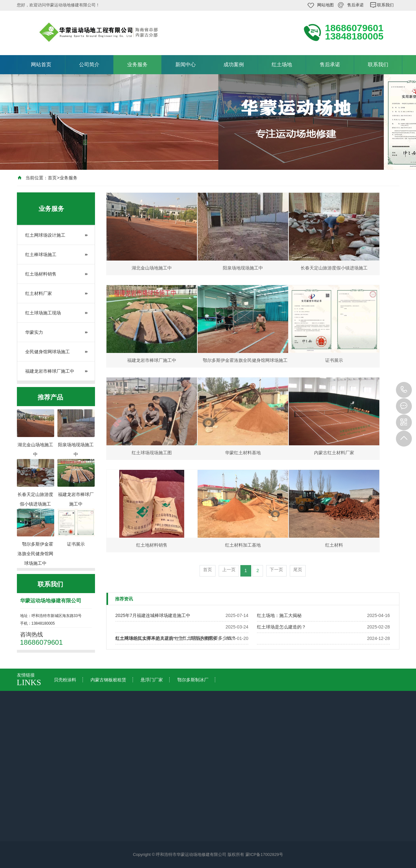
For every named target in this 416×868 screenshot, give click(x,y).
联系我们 (385, 5)
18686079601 (404, 390)
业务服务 (137, 65)
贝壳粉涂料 (65, 680)
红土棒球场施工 (41, 255)
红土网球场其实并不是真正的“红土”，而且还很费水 (166, 638)
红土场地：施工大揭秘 (279, 615)
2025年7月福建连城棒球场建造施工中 (153, 615)
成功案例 (234, 65)
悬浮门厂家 (152, 680)
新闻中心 (186, 65)
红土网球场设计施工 (45, 235)
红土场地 (282, 65)
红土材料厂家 (39, 293)
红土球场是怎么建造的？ (281, 627)
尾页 (298, 570)
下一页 (276, 570)
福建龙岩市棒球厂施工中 (50, 371)
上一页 (229, 570)
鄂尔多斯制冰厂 (193, 680)
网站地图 (325, 5)
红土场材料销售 (41, 274)
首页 (52, 178)
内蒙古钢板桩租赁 (108, 680)
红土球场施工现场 (43, 313)
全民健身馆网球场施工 (47, 352)
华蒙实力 (34, 332)
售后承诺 (355, 5)
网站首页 (41, 65)
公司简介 (89, 65)
